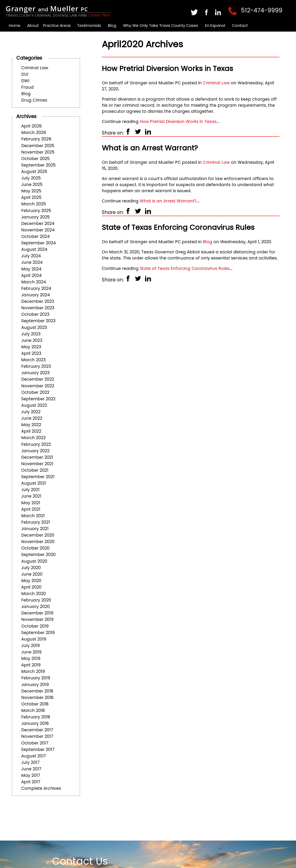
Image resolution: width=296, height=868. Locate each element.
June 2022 (32, 418)
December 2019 (37, 613)
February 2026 (36, 139)
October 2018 (35, 704)
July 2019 (30, 646)
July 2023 (31, 334)
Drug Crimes (34, 100)
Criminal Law (35, 68)
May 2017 (31, 775)
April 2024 (31, 275)
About (33, 25)
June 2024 (32, 262)
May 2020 (31, 581)
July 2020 (31, 568)
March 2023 (33, 360)
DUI (25, 74)
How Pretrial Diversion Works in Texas (167, 69)
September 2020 (38, 555)
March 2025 (34, 204)
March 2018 (33, 710)
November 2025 (38, 152)
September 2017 (38, 749)
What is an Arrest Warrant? (150, 148)
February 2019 (36, 678)
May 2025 (31, 191)
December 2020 (38, 535)
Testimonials (89, 25)
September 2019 (38, 633)
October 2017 (35, 743)
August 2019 (34, 639)
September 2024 (39, 243)
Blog (112, 25)
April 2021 (31, 509)
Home (15, 25)
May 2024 (31, 269)
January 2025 (35, 217)
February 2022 (36, 444)
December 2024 (38, 223)
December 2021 (37, 457)
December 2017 (37, 730)
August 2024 (34, 249)
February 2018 (36, 717)
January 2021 (35, 529)
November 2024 (38, 230)
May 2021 (31, 503)
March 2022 (33, 438)
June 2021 (31, 496)
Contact (240, 25)
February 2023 (36, 366)
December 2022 (38, 379)
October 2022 (35, 392)
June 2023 (32, 340)
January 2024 (36, 295)
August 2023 (34, 327)
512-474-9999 (262, 10)
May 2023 (31, 347)
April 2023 (31, 353)
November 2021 (37, 464)
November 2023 (38, 308)
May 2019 (31, 658)
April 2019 (31, 665)
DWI (25, 81)
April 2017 (31, 782)
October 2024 (35, 236)
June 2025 (32, 184)
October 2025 (35, 159)
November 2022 (38, 386)
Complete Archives (41, 788)
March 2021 (33, 516)
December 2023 (38, 301)
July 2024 (31, 256)
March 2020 (34, 594)
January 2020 (35, 606)
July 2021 (30, 490)
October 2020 (35, 548)
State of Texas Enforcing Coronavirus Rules (178, 227)
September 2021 (38, 477)
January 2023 (35, 373)
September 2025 (38, 165)
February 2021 (36, 522)
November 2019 (37, 619)
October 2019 (35, 626)
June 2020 (32, 574)
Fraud (27, 87)
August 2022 (34, 405)
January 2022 (35, 451)
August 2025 (34, 172)
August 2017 (34, 756)
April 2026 (31, 126)
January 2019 (35, 685)
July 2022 (31, 412)
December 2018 (37, 691)
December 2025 (38, 146)
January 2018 (35, 723)
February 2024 (36, 288)
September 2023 (38, 321)
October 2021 (35, 470)
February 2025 (36, 211)
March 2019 (33, 671)
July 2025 (31, 178)
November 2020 (38, 542)
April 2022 (31, 431)
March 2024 (34, 282)
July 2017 (30, 762)
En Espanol (215, 25)
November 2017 (37, 736)
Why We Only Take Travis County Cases (161, 25)
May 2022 (31, 425)
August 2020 (34, 561)
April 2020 (31, 587)
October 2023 (35, 314)
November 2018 (37, 697)
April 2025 (31, 197)
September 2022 (38, 399)
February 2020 (36, 600)
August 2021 (34, 483)
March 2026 (34, 132)
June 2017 (31, 769)
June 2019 (31, 652)
